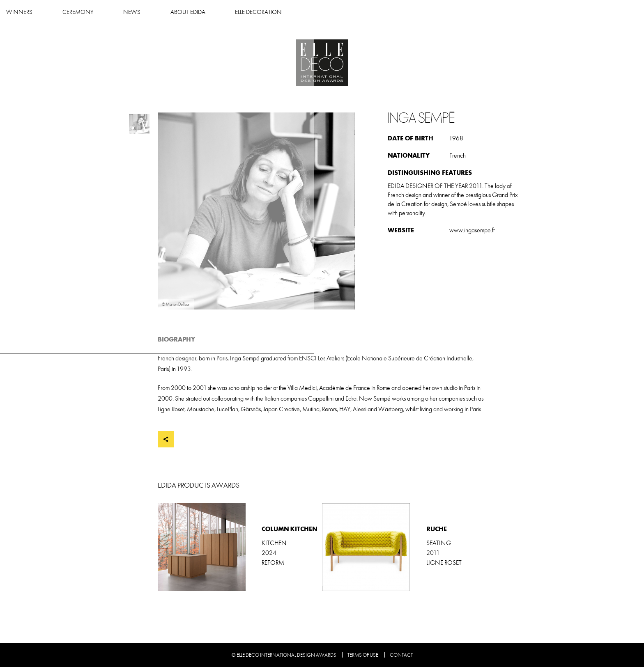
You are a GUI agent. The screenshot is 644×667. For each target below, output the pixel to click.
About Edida (380, 12)
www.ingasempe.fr (472, 230)
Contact (401, 655)
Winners (212, 12)
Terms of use (363, 655)
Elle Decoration (451, 12)
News (324, 12)
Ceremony (270, 12)
